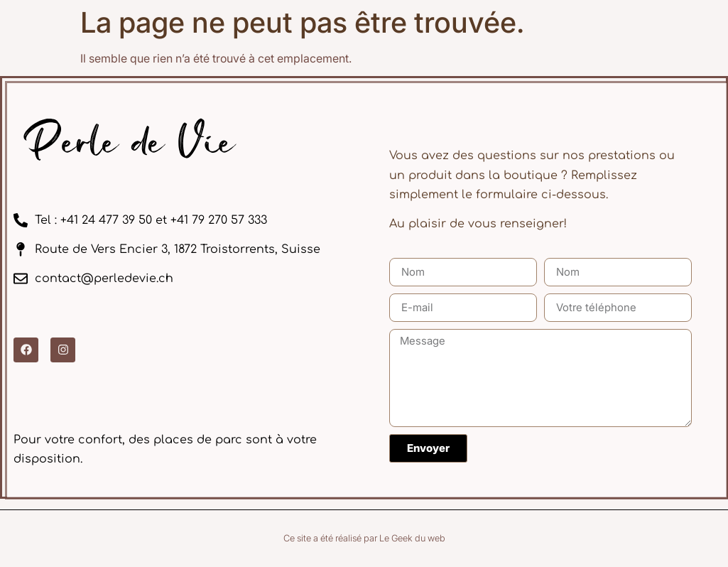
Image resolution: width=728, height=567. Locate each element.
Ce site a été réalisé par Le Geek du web (364, 538)
